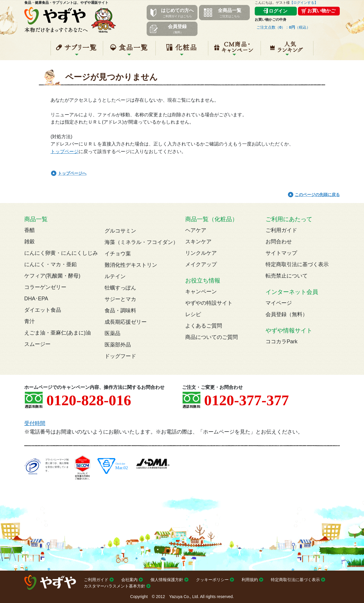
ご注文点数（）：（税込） (283, 27)
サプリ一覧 (77, 51)
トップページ (65, 151)
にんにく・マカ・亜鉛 (51, 264)
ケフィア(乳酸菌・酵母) (52, 276)
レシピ (193, 314)
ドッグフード (120, 356)
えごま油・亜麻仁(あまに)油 (58, 333)
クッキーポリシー (212, 580)
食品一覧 (129, 51)
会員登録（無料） (287, 314)
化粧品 (182, 51)
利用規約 (250, 580)
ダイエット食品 (43, 310)
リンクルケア (201, 253)
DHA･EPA (36, 299)
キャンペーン (234, 51)
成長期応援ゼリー (126, 322)
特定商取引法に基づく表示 (297, 264)
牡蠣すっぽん (120, 288)
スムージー (37, 344)
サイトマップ (281, 253)
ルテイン (115, 276)
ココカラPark (281, 342)
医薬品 (112, 333)
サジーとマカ (120, 299)
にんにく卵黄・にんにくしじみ (61, 253)
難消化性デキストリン (131, 265)
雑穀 (30, 242)
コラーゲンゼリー (45, 287)
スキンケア (198, 242)
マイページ (279, 303)
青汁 (30, 321)
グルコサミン (120, 231)
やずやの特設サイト (209, 303)
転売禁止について (287, 276)
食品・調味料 (120, 311)
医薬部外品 (118, 345)
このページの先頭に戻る (317, 195)
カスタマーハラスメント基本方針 (115, 586)
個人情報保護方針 (167, 580)
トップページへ (72, 173)
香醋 (30, 230)
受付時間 (35, 423)
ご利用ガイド (281, 230)
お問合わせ (279, 242)
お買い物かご (321, 11)
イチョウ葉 (118, 254)
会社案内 (129, 580)
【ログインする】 (304, 3)
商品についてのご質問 (212, 337)
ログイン (278, 11)
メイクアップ (201, 264)
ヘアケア (196, 230)
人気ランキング (287, 51)
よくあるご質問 (204, 326)
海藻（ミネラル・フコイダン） (141, 242)
